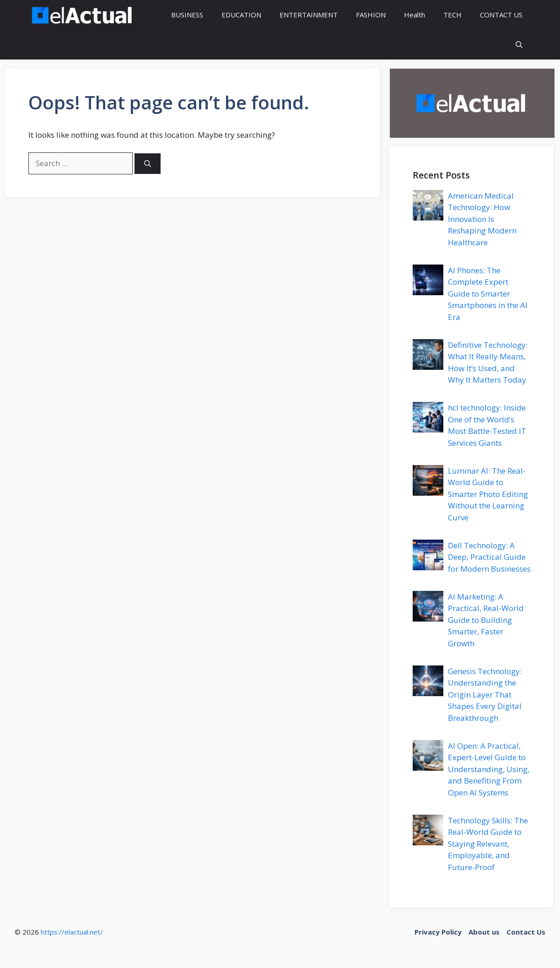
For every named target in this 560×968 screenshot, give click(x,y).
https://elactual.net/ (72, 932)
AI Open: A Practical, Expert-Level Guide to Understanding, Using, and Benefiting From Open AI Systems (489, 769)
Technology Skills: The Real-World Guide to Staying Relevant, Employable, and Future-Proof (488, 844)
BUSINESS (187, 15)
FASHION (371, 15)
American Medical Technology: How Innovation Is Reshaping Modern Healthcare (482, 219)
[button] (519, 45)
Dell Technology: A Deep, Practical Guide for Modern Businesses (489, 557)
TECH (452, 15)
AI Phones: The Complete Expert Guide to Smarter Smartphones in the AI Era (488, 294)
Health (415, 15)
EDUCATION (241, 15)
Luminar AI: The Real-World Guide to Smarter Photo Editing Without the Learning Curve (488, 494)
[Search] (148, 164)
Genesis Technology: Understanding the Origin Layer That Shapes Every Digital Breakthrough (485, 695)
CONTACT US (501, 15)
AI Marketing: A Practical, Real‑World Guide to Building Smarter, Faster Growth (486, 620)
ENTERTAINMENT (309, 15)
